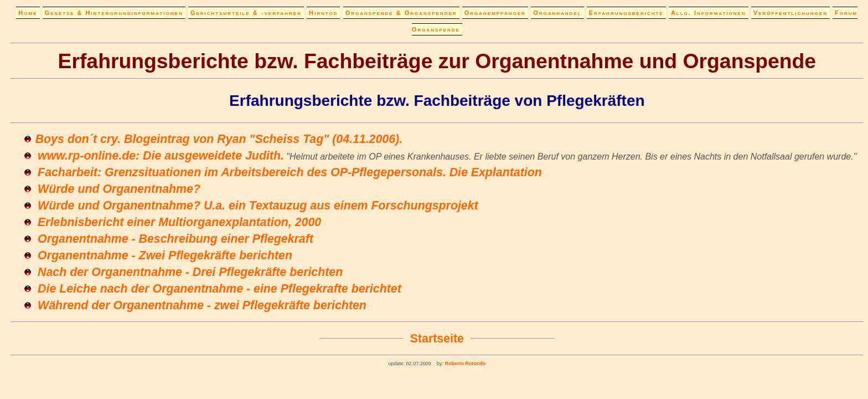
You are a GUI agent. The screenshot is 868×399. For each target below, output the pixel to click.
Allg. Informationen (709, 13)
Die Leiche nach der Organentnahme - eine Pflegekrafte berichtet (219, 289)
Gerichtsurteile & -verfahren (246, 13)
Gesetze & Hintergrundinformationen (114, 13)
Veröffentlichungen (790, 13)
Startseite (437, 339)
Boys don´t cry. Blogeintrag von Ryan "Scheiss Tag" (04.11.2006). (219, 139)
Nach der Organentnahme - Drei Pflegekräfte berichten (190, 272)
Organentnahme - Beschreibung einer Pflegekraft (175, 239)
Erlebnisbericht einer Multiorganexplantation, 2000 (179, 222)
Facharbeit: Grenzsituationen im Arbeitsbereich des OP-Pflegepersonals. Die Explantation (290, 172)
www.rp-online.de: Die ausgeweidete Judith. (161, 156)
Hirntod (323, 13)
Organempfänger (495, 13)
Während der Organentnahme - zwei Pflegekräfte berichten (202, 305)
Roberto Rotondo (464, 364)
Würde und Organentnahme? (119, 189)
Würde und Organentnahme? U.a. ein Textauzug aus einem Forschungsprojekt (258, 206)
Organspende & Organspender (401, 13)
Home (28, 13)
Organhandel (557, 13)
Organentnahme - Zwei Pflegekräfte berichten (165, 255)
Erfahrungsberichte (626, 13)
